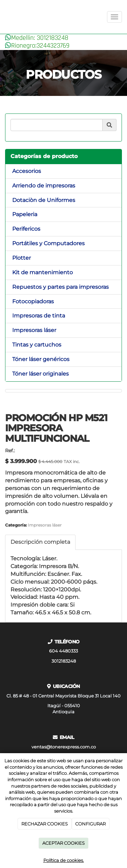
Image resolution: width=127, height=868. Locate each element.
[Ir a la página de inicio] (3, 17)
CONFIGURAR (90, 824)
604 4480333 (63, 651)
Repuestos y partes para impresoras (60, 287)
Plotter (22, 258)
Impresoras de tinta (39, 316)
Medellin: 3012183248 (40, 38)
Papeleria (25, 214)
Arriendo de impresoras (44, 186)
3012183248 (64, 661)
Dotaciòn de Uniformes (44, 200)
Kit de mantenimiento (43, 272)
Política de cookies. (64, 860)
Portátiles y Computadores (48, 243)
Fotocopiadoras (33, 301)
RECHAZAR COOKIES (45, 824)
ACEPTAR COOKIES (63, 843)
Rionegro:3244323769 (40, 46)
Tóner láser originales (40, 374)
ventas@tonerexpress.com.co (64, 747)
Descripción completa (40, 542)
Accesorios (27, 171)
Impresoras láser (34, 330)
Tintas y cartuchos (37, 345)
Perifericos (26, 229)
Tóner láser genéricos (41, 359)
